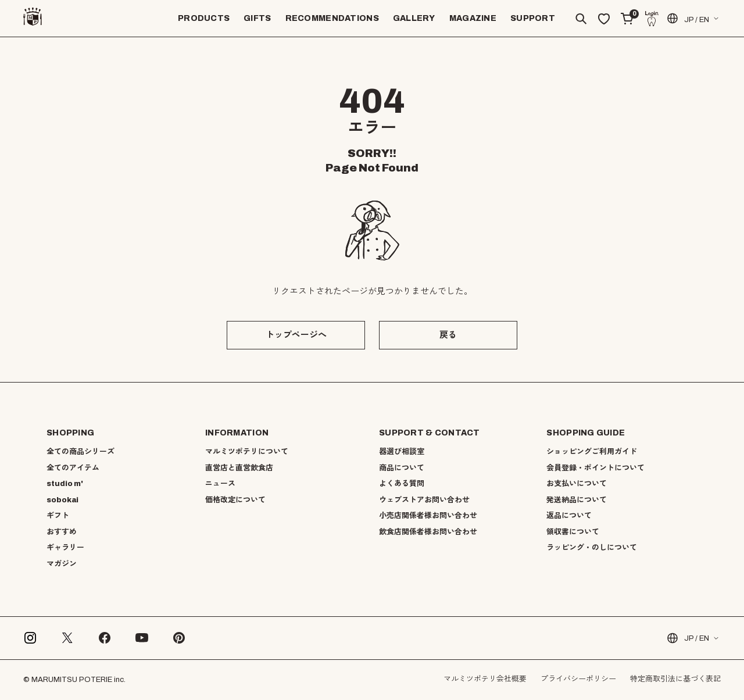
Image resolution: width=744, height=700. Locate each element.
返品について (569, 516)
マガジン (62, 564)
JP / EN (687, 18)
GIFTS (257, 18)
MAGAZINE (473, 18)
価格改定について (235, 500)
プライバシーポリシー (578, 679)
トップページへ (296, 335)
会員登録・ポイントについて (595, 468)
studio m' (65, 484)
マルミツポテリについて (247, 452)
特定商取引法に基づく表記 (675, 679)
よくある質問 (402, 484)
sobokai (62, 500)
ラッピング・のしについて (592, 548)
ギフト (58, 516)
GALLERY (414, 18)
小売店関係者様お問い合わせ (428, 516)
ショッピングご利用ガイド (592, 452)
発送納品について (577, 500)
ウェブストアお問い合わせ (424, 500)
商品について (402, 468)
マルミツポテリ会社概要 (485, 679)
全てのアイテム (73, 468)
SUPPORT (533, 18)
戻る (448, 335)
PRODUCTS (204, 18)
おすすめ (62, 532)
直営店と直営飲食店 (239, 468)
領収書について (573, 532)
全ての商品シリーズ (81, 452)
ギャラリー (65, 548)
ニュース (220, 484)
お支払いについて (577, 484)
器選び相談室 (402, 452)
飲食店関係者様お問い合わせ (428, 532)
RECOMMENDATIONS (332, 18)
